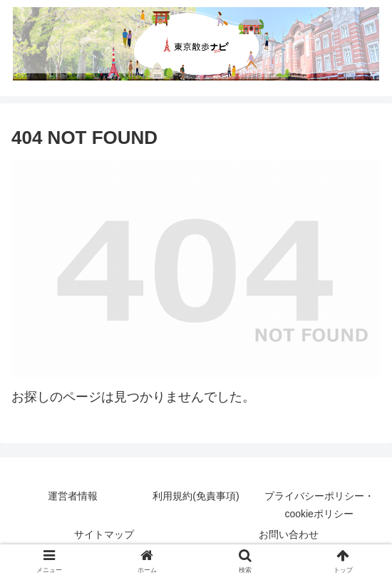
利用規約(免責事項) (196, 496)
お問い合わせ (289, 534)
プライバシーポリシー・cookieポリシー (319, 505)
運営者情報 (73, 496)
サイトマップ (104, 534)
